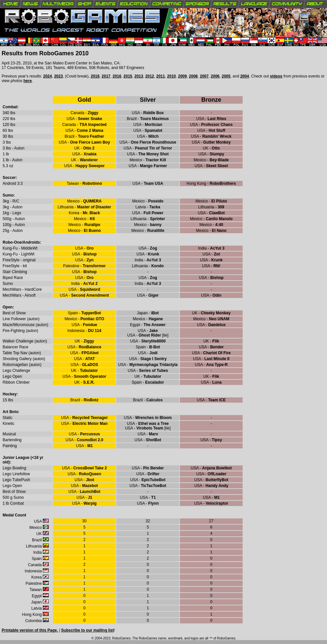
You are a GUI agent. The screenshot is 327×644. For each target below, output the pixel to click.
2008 (193, 76)
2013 (139, 76)
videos (276, 76)
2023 (58, 76)
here (28, 81)
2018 (95, 76)
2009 (182, 76)
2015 (128, 76)
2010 (172, 76)
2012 (150, 76)
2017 (106, 76)
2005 (226, 76)
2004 (245, 76)
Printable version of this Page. (30, 630)
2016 (117, 76)
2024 (48, 76)
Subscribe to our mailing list (87, 630)
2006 (215, 76)
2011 (161, 76)
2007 (204, 76)
